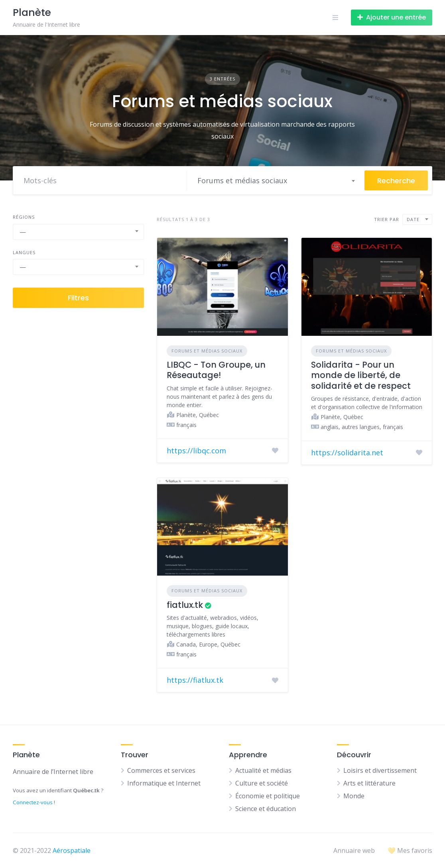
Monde (354, 796)
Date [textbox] (413, 219)
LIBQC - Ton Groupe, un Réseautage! (216, 370)
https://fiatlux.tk (195, 680)
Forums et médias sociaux (207, 351)
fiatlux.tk (185, 605)
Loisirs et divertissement (380, 770)
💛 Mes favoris (410, 850)
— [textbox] (23, 232)
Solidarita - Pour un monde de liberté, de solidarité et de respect (361, 375)
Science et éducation (266, 809)
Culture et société (262, 783)
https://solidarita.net (347, 453)
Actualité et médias (263, 770)
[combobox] (276, 180)
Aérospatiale (72, 850)
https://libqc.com (196, 451)
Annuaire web (354, 850)
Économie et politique (268, 796)
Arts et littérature (369, 783)
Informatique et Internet (164, 783)
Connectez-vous (33, 802)
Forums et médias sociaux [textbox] (242, 180)
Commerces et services (161, 770)
